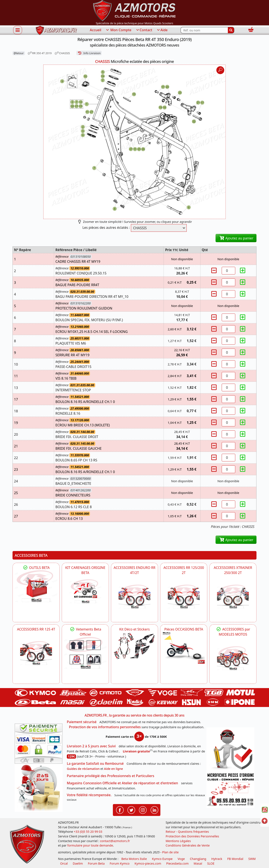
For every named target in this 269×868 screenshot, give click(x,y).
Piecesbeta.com (177, 863)
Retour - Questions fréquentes (187, 832)
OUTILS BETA (36, 568)
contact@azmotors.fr (115, 841)
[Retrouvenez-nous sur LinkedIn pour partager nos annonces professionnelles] (154, 810)
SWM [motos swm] (252, 859)
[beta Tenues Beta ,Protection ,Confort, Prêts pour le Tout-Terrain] (85, 653)
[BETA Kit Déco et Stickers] (134, 646)
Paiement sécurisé (82, 722)
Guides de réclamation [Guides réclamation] (83, 769)
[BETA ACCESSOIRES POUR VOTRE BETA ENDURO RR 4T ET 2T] (134, 597)
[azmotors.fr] (56, 30)
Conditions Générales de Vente (188, 845)
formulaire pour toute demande (90, 845)
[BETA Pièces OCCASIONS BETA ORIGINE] (184, 648)
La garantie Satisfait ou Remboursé (95, 763)
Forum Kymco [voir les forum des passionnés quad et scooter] (120, 863)
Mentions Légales (178, 841)
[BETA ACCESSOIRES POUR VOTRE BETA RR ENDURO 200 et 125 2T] (184, 597)
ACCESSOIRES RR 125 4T (36, 629)
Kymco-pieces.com (148, 863)
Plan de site (170, 852)
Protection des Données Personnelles (192, 836)
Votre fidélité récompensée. (89, 795)
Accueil (95, 30)
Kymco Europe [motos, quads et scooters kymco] (162, 859)
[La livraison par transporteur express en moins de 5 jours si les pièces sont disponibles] (39, 788)
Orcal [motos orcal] (64, 863)
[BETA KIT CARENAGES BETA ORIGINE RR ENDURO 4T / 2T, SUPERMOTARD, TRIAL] (85, 591)
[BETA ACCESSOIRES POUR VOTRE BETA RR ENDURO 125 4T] (36, 653)
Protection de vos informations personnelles (105, 727)
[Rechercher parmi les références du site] (204, 30)
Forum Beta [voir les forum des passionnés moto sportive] (96, 863)
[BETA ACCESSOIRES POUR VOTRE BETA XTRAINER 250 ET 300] (233, 597)
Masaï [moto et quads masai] (198, 863)
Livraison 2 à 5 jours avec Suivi (91, 746)
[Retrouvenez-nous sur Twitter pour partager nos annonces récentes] (131, 810)
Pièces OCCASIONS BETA (184, 629)
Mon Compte (118, 30)
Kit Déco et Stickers (134, 629)
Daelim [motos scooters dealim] (78, 863)
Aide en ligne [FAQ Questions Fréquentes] (113, 769)
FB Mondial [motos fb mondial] (235, 859)
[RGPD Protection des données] (230, 749)
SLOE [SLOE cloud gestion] (211, 863)
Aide (162, 30)
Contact (144, 30)
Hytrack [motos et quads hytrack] (217, 859)
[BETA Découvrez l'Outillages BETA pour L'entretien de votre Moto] (36, 586)
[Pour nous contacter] (230, 790)
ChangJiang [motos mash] (198, 859)
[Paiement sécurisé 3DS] (39, 744)
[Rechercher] (231, 30)
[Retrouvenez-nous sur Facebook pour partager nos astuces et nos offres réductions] (120, 810)
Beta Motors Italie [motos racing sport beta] (134, 859)
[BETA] (233, 658)
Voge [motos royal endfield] (181, 859)
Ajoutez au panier (236, 238)
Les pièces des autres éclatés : (106, 228)
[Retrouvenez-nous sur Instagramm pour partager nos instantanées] (143, 810)
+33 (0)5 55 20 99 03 (88, 832)
